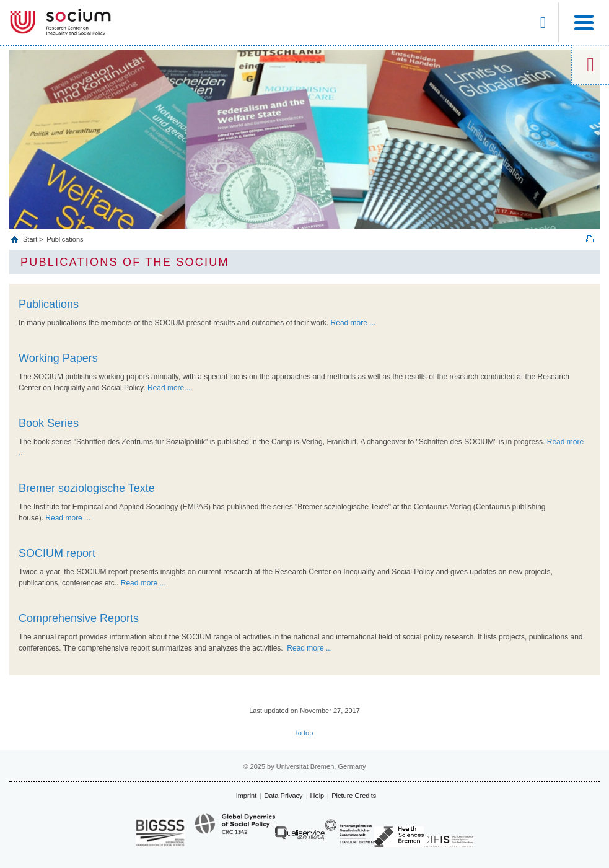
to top (305, 733)
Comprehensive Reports (79, 618)
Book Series (49, 423)
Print (590, 239)
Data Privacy (283, 796)
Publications (65, 239)
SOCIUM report (57, 553)
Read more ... (353, 323)
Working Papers (58, 358)
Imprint (247, 796)
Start (31, 239)
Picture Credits (354, 796)
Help (318, 796)
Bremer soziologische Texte (87, 488)
